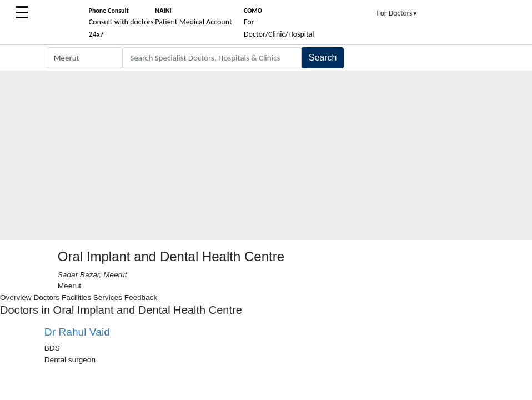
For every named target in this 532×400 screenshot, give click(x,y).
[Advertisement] (266, 157)
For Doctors (398, 13)
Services (108, 297)
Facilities (76, 297)
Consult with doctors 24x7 (121, 23)
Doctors (46, 297)
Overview (16, 297)
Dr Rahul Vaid (77, 332)
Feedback (141, 297)
